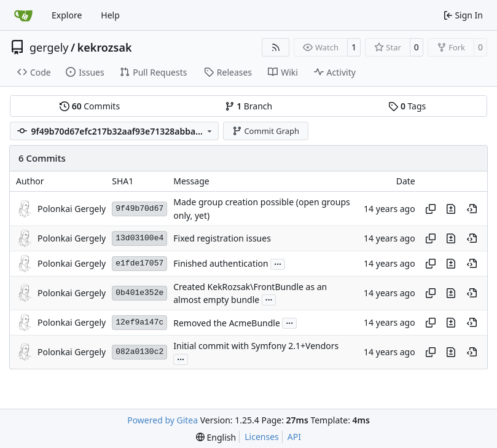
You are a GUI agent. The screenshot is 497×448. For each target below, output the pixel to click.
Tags (407, 106)
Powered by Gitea (162, 420)
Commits (90, 106)
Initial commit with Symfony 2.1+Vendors (256, 346)
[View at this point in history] (472, 209)
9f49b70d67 (139, 209)
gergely (49, 47)
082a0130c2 (139, 352)
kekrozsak (105, 47)
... (278, 263)
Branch (249, 106)
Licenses (262, 437)
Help (110, 15)
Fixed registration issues (222, 239)
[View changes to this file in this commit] (451, 209)
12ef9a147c (139, 322)
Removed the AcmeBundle (227, 323)
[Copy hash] (431, 209)
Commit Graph (266, 131)
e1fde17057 (139, 263)
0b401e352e (139, 293)
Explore (67, 15)
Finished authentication (221, 264)
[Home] (23, 15)
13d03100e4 (139, 238)
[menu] (216, 437)
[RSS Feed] (276, 47)
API (294, 437)
